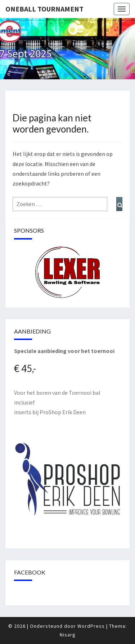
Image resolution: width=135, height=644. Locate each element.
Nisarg (68, 635)
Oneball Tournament (44, 9)
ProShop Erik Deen (63, 412)
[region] (67, 272)
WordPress (91, 626)
